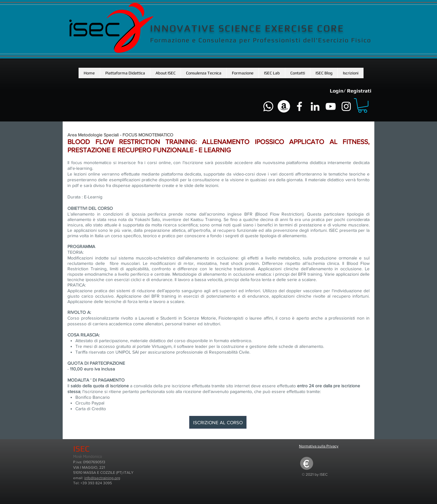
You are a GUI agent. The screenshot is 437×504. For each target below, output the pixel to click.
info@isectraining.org (102, 478)
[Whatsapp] (268, 106)
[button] (165, 73)
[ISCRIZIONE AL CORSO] (218, 422)
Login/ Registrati (351, 91)
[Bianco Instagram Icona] (346, 106)
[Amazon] (284, 106)
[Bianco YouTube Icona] (331, 106)
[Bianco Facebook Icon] (299, 106)
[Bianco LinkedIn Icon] (315, 106)
